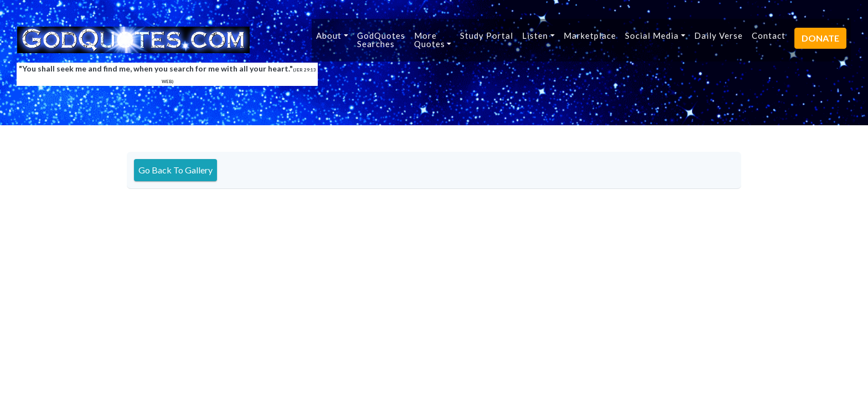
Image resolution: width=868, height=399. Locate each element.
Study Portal (487, 35)
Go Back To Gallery (175, 170)
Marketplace (590, 35)
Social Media (652, 35)
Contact (769, 35)
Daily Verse (719, 35)
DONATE (820, 38)
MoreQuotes (430, 40)
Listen (535, 35)
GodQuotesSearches (381, 40)
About (329, 35)
